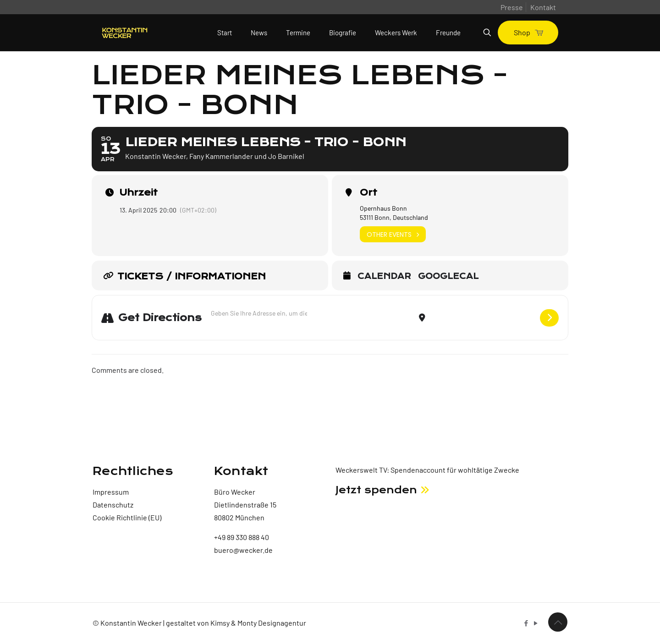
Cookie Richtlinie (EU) (127, 517)
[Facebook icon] (526, 623)
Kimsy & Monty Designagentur (258, 623)
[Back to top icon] (558, 622)
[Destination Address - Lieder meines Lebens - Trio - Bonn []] (483, 318)
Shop (528, 32)
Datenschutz (113, 505)
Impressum (111, 492)
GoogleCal (448, 277)
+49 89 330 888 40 (242, 537)
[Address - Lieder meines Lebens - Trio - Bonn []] (259, 313)
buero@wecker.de (243, 550)
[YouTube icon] (536, 623)
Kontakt (543, 7)
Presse (512, 7)
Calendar (384, 277)
